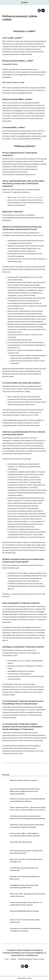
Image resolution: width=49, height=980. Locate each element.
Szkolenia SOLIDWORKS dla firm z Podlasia (24, 911)
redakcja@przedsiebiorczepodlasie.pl (30, 197)
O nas (7, 959)
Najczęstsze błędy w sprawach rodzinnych (24, 780)
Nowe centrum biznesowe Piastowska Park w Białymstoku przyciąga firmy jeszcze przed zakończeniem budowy (25, 791)
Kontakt (13, 959)
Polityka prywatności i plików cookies (31, 959)
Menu (24, 2)
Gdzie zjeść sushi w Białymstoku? (21, 842)
